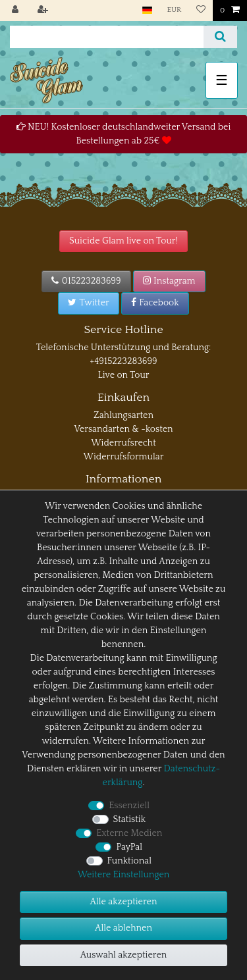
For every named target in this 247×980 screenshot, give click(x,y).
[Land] (147, 10)
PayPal (129, 847)
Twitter (88, 303)
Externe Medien (129, 833)
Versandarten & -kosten (123, 429)
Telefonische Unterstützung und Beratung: (124, 348)
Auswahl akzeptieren (124, 955)
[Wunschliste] (200, 11)
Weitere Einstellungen (124, 875)
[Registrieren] (44, 11)
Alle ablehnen (123, 928)
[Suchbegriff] (107, 37)
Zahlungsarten (123, 415)
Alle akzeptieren (124, 902)
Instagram (169, 281)
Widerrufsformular (124, 457)
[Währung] (174, 10)
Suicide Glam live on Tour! (123, 241)
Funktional (129, 861)
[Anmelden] (16, 11)
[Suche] (220, 37)
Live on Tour (123, 375)
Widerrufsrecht (123, 443)
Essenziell (129, 806)
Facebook (155, 303)
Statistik (130, 819)
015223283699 (86, 281)
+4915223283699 (123, 361)
